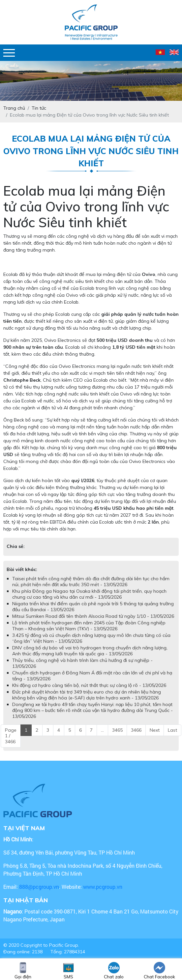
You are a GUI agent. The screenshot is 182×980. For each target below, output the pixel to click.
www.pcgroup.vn (103, 887)
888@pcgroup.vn (39, 887)
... (102, 730)
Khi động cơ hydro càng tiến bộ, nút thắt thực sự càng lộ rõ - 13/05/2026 (89, 685)
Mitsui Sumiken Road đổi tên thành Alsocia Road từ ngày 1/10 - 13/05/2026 (93, 616)
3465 (117, 730)
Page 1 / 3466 (11, 736)
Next (155, 730)
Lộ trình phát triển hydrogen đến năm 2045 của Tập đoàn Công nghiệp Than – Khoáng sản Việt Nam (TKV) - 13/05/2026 (89, 626)
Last (172, 730)
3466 (136, 730)
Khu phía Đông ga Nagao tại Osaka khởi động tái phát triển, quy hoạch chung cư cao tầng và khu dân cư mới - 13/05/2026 (89, 594)
